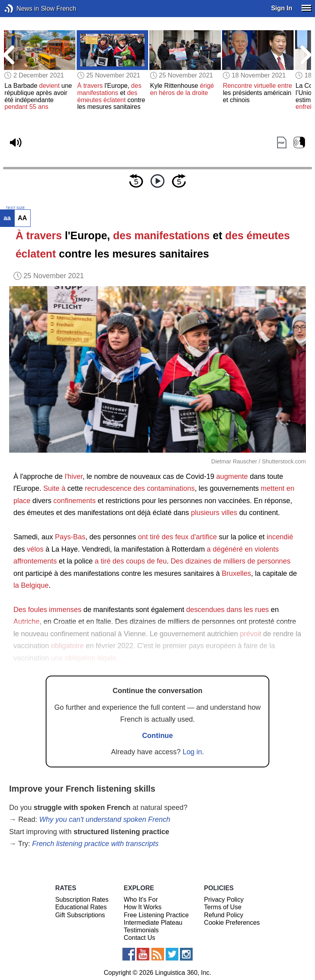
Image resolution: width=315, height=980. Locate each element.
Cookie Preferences (232, 923)
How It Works (143, 907)
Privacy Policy (224, 900)
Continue (158, 736)
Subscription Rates (82, 900)
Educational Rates (81, 907)
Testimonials (141, 930)
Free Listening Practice (157, 915)
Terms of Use (223, 907)
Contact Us (140, 938)
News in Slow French (21, 9)
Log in (192, 752)
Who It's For (141, 900)
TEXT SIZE (15, 208)
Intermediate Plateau (153, 923)
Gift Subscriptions (80, 915)
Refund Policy (224, 915)
